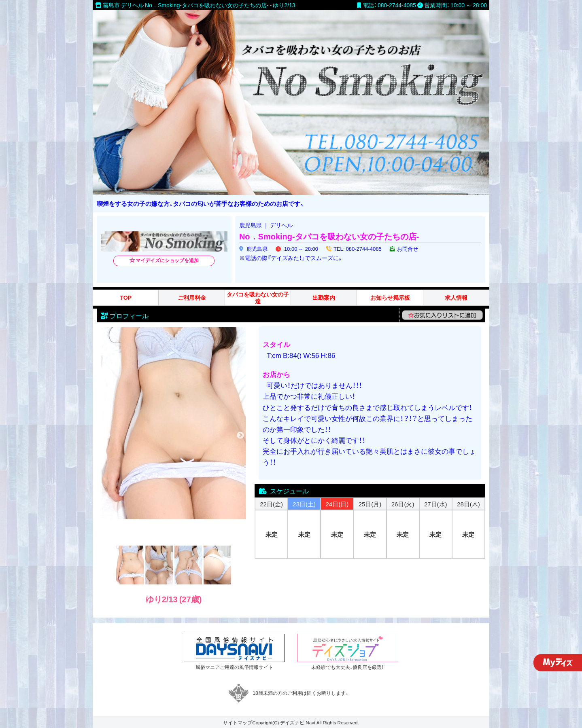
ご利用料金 (192, 297)
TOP (126, 297)
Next (240, 436)
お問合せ (408, 249)
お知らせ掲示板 (390, 297)
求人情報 (456, 297)
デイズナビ (292, 722)
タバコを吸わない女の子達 (258, 298)
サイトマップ (238, 722)
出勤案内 (324, 297)
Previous (107, 436)
